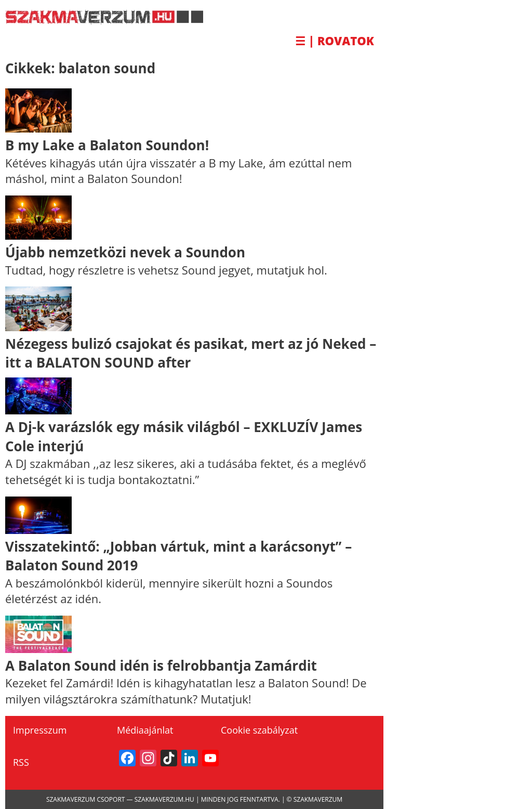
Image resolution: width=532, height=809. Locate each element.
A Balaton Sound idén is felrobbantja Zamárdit (161, 666)
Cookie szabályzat (259, 730)
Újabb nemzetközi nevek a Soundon (125, 252)
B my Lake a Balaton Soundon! (107, 145)
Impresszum (40, 730)
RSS (21, 762)
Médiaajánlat (145, 730)
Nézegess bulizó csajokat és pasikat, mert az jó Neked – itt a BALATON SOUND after (191, 353)
